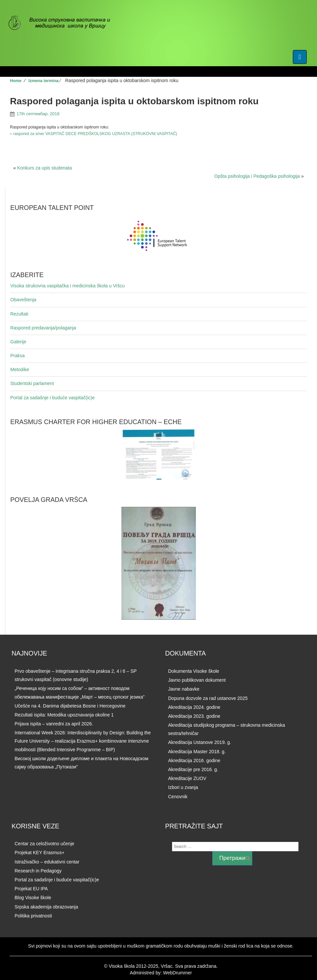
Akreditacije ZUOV (187, 778)
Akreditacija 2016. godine (194, 760)
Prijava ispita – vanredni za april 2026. (54, 724)
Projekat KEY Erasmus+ (39, 853)
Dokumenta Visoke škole (194, 671)
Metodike (20, 369)
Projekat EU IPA (31, 889)
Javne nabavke (184, 689)
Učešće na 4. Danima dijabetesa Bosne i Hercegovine (70, 706)
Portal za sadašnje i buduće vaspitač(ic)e (52, 398)
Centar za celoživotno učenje (44, 844)
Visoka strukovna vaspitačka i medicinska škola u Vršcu (67, 286)
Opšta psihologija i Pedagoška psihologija (257, 176)
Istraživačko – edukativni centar (47, 862)
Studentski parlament (32, 383)
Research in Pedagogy (38, 871)
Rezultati (19, 314)
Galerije (18, 342)
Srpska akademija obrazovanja (46, 907)
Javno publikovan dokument (197, 680)
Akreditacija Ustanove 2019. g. (200, 742)
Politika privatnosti (33, 916)
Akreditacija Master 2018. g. (197, 752)
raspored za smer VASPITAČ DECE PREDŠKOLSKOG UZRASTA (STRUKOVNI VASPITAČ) (95, 134)
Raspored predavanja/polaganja (43, 328)
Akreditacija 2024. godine (194, 707)
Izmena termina (44, 81)
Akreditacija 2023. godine (194, 716)
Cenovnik (178, 797)
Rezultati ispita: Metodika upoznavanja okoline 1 (64, 715)
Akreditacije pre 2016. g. (193, 769)
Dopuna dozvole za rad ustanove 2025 (208, 698)
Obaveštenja (23, 300)
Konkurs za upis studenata (45, 168)
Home (16, 81)
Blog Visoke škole (33, 898)
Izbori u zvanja (183, 787)
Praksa (18, 356)
